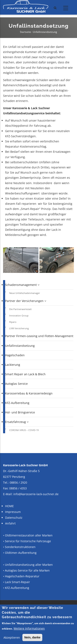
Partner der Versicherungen (26, 301)
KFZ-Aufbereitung (17, 403)
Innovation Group (19, 315)
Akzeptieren (12, 637)
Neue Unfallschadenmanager (25, 293)
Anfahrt (10, 523)
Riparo (13, 322)
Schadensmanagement (22, 285)
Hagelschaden (15, 355)
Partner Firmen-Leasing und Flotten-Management (39, 336)
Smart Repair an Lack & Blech (25, 374)
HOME (9, 506)
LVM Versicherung (19, 328)
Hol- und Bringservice (20, 412)
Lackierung (13, 365)
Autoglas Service (16, 384)
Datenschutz (14, 518)
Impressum (13, 512)
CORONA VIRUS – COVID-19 (24, 430)
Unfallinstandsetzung (20, 346)
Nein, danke (32, 637)
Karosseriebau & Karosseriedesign (29, 393)
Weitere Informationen (29, 628)
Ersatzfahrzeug (17, 422)
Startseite (25, 32)
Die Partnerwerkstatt (20, 309)
